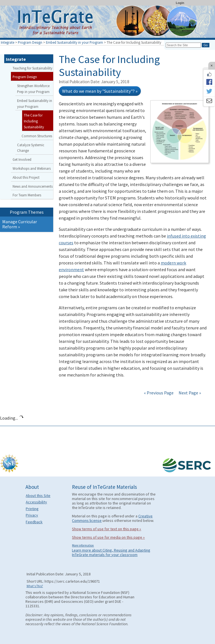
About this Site (38, 496)
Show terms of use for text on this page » (107, 529)
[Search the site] (183, 45)
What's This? (35, 586)
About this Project (26, 177)
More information (83, 545)
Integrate (8, 42)
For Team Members (27, 195)
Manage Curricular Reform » (20, 224)
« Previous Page (159, 393)
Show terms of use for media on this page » (108, 537)
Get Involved (22, 159)
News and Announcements (33, 186)
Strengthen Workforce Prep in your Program (33, 89)
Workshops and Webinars (32, 168)
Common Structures (37, 136)
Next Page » (189, 393)
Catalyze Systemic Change (31, 148)
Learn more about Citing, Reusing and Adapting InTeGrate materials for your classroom (111, 552)
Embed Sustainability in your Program (74, 42)
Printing (32, 509)
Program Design (30, 42)
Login (180, 3)
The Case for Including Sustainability (34, 121)
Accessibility (36, 502)
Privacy (32, 515)
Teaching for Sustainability (32, 68)
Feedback (34, 522)
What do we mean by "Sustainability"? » (100, 91)
